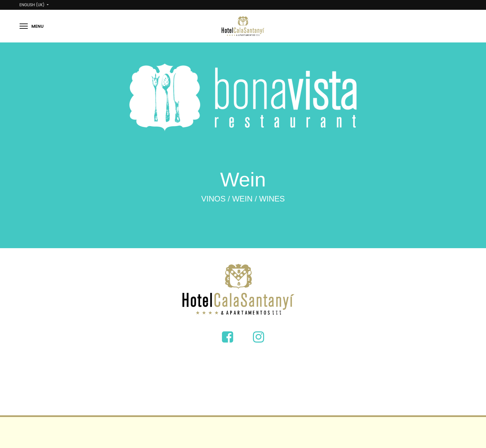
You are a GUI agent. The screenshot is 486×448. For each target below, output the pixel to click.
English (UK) (33, 5)
